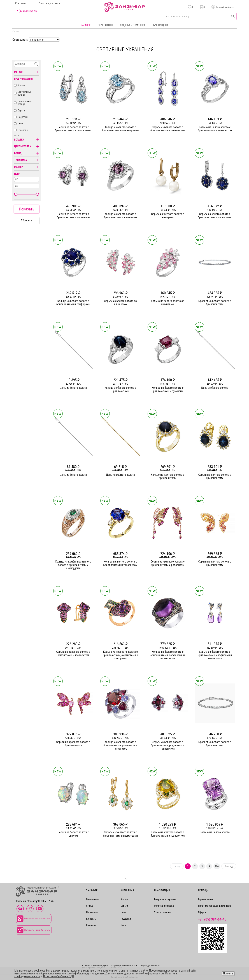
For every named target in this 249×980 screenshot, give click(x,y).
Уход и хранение (163, 912)
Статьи (90, 906)
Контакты (21, 4)
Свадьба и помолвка (133, 25)
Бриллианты (105, 25)
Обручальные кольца (25, 93)
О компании (92, 899)
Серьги (21, 111)
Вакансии (91, 925)
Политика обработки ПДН (59, 976)
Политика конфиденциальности (215, 906)
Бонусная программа (165, 899)
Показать (27, 209)
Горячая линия (206, 899)
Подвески (23, 117)
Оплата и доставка (49, 4)
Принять (228, 973)
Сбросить (27, 220)
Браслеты (23, 130)
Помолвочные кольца (25, 103)
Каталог (86, 25)
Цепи (20, 123)
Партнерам (92, 912)
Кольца (21, 85)
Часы (123, 925)
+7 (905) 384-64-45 (26, 11)
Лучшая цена (160, 25)
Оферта (202, 912)
